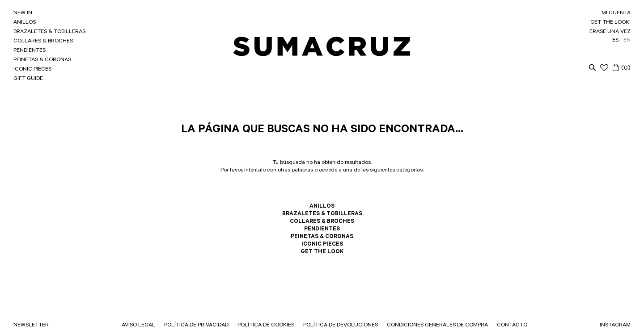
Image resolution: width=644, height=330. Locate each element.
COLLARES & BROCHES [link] (43, 42)
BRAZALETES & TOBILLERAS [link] (49, 32)
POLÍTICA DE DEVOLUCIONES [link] (341, 326)
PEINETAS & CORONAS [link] (42, 60)
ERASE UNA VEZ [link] (610, 32)
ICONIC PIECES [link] (32, 70)
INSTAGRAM (615, 326)
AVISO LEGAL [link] (138, 326)
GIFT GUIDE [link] (28, 79)
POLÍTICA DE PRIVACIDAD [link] (196, 326)
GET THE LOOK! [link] (610, 23)
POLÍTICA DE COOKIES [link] (266, 326)
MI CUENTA (616, 13)
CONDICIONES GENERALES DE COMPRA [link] (437, 326)
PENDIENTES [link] (30, 51)
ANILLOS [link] (25, 23)
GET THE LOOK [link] (322, 252)
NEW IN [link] (23, 13)
